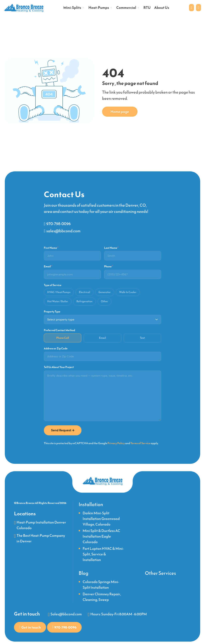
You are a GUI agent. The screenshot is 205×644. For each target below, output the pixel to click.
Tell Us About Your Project (59, 367)
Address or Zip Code (56, 348)
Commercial (126, 8)
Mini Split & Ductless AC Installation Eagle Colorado (101, 536)
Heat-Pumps (99, 8)
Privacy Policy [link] (116, 443)
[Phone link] (198, 8)
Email (48, 266)
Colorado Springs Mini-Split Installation (101, 585)
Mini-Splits (72, 8)
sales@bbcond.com (63, 230)
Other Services (160, 573)
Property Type (52, 311)
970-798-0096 (59, 223)
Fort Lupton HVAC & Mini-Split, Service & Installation (103, 554)
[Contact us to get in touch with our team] (191, 8)
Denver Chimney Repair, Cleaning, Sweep (102, 597)
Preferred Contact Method (59, 330)
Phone (109, 266)
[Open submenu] (83, 7)
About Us (162, 8)
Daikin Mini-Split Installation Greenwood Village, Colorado (101, 518)
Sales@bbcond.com (66, 614)
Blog (84, 573)
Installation (91, 504)
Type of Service (53, 285)
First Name (51, 247)
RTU (147, 8)
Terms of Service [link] (140, 443)
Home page (120, 112)
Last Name (111, 247)
